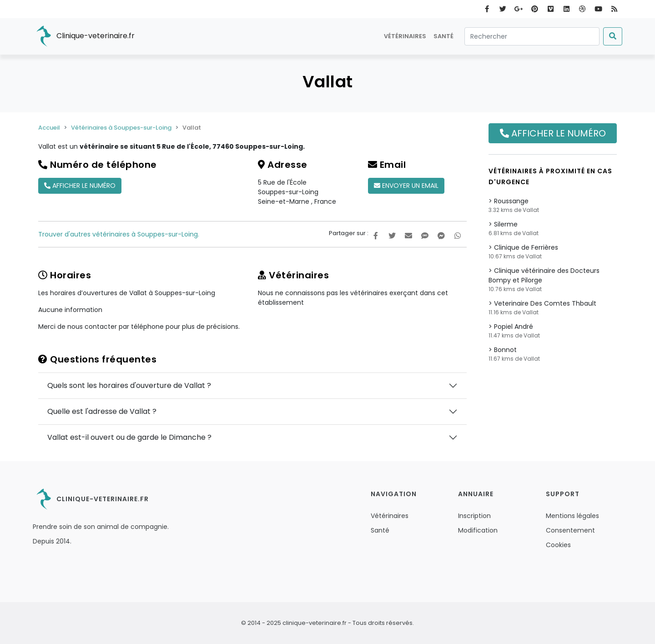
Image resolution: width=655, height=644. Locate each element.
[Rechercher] (532, 36)
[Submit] (613, 36)
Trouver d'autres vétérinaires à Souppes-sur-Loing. (119, 234)
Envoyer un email (406, 186)
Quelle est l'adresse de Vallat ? (102, 411)
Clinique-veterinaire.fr (84, 36)
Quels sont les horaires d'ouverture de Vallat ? (129, 385)
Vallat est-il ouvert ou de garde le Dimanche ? (129, 437)
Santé (443, 36)
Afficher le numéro (80, 186)
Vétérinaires (405, 36)
